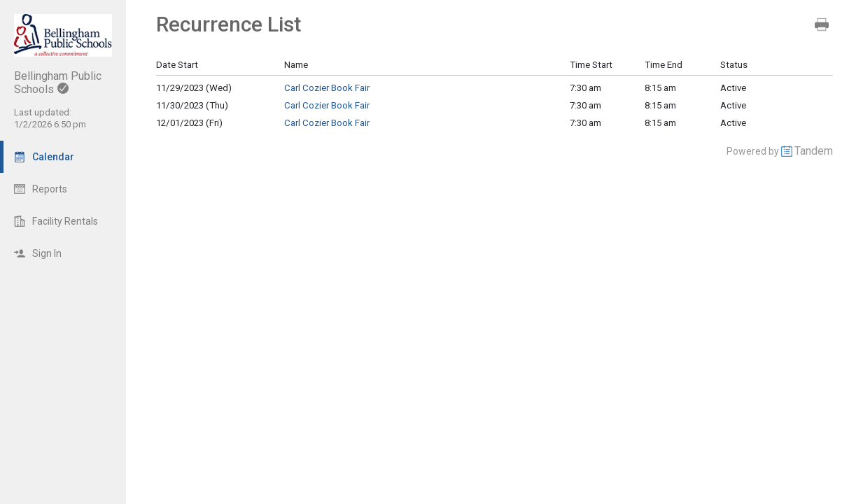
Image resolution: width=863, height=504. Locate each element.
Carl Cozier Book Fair (327, 88)
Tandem (814, 151)
